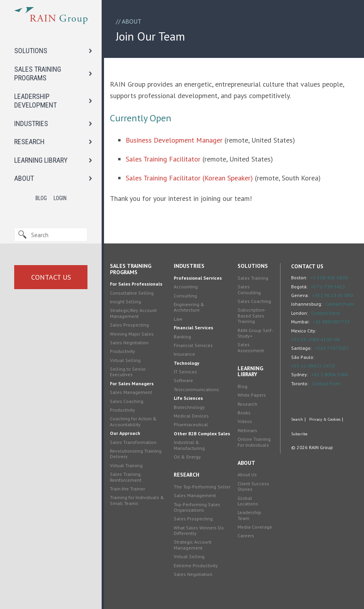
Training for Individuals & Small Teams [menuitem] (137, 500)
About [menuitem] (246, 463)
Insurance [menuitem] (184, 354)
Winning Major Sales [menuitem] (132, 334)
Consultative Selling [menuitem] (132, 293)
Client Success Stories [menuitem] (253, 486)
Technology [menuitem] (187, 363)
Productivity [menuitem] (123, 351)
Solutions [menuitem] (253, 266)
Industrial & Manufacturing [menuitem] (189, 445)
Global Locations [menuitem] (248, 501)
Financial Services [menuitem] (193, 328)
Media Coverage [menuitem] (255, 527)
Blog (41, 198)
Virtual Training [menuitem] (126, 465)
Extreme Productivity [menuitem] (196, 565)
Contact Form (340, 304)
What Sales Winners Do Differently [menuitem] (199, 530)
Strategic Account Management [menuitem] (193, 545)
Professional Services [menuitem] (198, 278)
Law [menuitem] (178, 319)
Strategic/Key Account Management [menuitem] (133, 313)
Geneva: (300, 295)
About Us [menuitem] (247, 474)
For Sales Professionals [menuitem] (136, 284)
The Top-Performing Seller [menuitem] (202, 487)
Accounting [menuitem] (186, 287)
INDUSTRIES (31, 123)
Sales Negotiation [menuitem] (129, 343)
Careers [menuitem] (246, 536)
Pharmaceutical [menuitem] (191, 424)
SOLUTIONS (31, 51)
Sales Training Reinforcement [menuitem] (126, 477)
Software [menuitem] (183, 380)
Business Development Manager (174, 140)
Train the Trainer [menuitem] (127, 489)
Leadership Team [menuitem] (249, 515)
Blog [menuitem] (242, 386)
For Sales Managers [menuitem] (132, 383)
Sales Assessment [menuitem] (251, 347)
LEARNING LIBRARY (41, 160)
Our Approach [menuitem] (125, 433)
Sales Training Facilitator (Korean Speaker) (189, 178)
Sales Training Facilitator (163, 159)
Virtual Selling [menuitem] (125, 360)
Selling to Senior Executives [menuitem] (128, 372)
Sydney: (300, 374)
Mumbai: (300, 322)
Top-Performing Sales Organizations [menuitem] (197, 507)
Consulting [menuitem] (185, 296)
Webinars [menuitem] (247, 430)
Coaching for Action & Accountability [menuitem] (133, 421)
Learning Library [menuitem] (250, 371)
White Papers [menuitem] (252, 395)
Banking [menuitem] (182, 337)
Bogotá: (299, 287)
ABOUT (24, 178)
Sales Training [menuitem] (253, 278)
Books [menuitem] (244, 413)
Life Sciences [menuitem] (188, 398)
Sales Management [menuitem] (131, 392)
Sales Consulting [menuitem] (249, 289)
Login (60, 198)
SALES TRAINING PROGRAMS (38, 74)
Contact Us (51, 277)
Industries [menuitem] (189, 266)
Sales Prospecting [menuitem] (129, 325)
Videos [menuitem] (245, 421)
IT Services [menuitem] (185, 372)
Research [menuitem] (187, 475)
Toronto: (300, 383)
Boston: (299, 278)
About (132, 21)
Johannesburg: (307, 304)
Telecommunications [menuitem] (196, 389)
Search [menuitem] (297, 420)
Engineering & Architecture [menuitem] (189, 307)
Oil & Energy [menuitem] (187, 457)
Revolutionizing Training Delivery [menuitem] (136, 454)
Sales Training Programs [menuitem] (131, 269)
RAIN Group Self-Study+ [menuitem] (255, 333)
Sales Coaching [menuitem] (127, 401)
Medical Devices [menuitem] (191, 416)
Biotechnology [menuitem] (189, 407)
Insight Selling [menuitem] (125, 302)
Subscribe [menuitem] (299, 434)
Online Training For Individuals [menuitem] (254, 442)
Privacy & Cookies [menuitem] (325, 420)
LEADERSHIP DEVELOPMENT (35, 101)
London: (300, 313)
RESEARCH (29, 142)
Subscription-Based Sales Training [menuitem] (252, 316)
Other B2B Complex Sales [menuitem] (202, 434)
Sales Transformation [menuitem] (133, 442)
